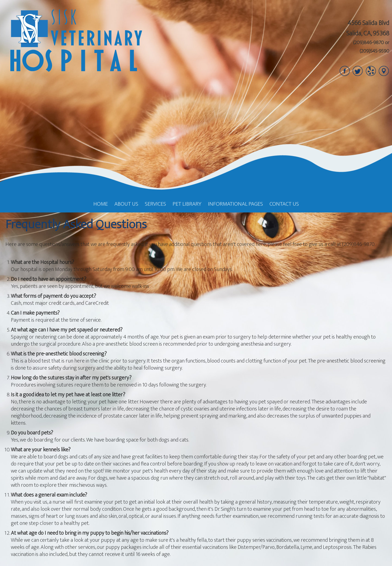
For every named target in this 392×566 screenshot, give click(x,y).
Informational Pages (235, 204)
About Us (126, 204)
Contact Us (284, 204)
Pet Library (187, 204)
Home (101, 204)
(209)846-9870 (368, 43)
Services (155, 204)
